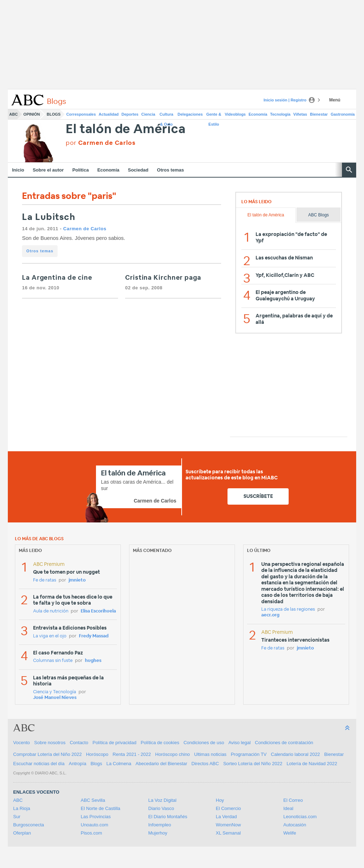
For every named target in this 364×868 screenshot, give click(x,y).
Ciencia (148, 114)
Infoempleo (160, 825)
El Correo (293, 800)
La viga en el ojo (50, 636)
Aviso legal (239, 743)
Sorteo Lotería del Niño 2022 (253, 764)
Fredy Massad (94, 636)
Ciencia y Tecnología (55, 692)
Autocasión (295, 825)
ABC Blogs (318, 215)
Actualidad (109, 114)
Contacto (79, 743)
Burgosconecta (29, 825)
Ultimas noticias (210, 754)
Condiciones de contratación (284, 743)
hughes (93, 661)
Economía (258, 114)
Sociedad (138, 170)
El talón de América (126, 129)
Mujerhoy (158, 833)
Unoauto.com (94, 825)
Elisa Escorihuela (98, 611)
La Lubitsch (49, 217)
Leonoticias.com (300, 817)
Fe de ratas (45, 580)
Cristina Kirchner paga (163, 278)
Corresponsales (81, 114)
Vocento (22, 743)
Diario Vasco (161, 808)
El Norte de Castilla (100, 808)
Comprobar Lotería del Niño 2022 (47, 754)
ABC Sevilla (93, 800)
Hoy (220, 800)
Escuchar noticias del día (39, 764)
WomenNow (228, 825)
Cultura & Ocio (167, 116)
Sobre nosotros (50, 743)
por (100, 143)
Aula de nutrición (51, 611)
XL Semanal (228, 833)
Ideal (288, 808)
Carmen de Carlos (85, 229)
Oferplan (22, 833)
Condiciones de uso (204, 743)
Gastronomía (343, 114)
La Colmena (119, 764)
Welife (290, 833)
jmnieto (77, 580)
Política (80, 170)
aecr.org (270, 615)
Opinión (32, 114)
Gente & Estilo (214, 116)
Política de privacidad (114, 743)
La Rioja (22, 808)
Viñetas (300, 114)
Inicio (18, 170)
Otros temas (171, 170)
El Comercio (228, 808)
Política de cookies (160, 743)
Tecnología (280, 114)
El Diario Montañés (168, 817)
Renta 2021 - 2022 (132, 754)
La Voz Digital (162, 800)
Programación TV (249, 754)
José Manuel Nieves (55, 698)
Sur (17, 817)
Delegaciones (190, 114)
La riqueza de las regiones (288, 609)
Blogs (53, 114)
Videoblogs (235, 114)
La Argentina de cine (57, 278)
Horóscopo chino (173, 754)
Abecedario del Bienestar (161, 764)
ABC (14, 114)
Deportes (130, 114)
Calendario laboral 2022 (295, 754)
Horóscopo (97, 754)
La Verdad (226, 817)
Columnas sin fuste (53, 661)
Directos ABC (205, 764)
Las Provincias (96, 817)
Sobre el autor (48, 170)
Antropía (78, 764)
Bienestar (319, 114)
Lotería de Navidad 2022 (312, 764)
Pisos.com (91, 833)
